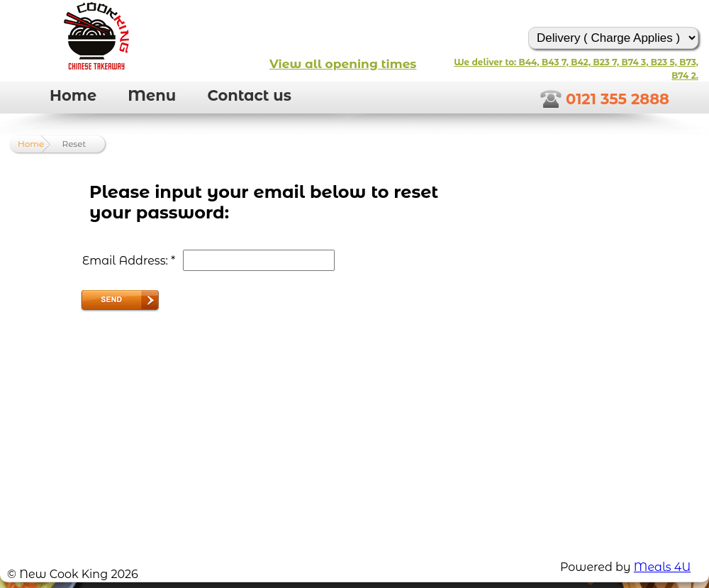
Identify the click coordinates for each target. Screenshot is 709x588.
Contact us (249, 95)
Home (73, 95)
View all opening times (343, 64)
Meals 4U (662, 567)
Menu (152, 95)
